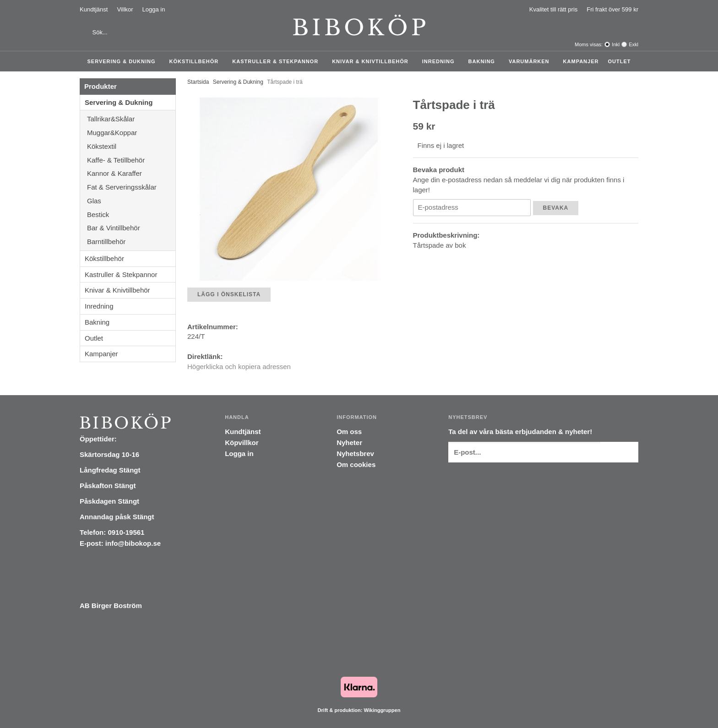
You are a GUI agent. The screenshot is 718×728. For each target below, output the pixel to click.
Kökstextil (131, 146)
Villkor (125, 9)
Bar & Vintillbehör (131, 228)
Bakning (484, 61)
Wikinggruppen (382, 710)
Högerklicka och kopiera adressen (239, 367)
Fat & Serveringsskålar (131, 187)
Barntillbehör (106, 242)
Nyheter (349, 443)
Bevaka (556, 208)
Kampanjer (581, 61)
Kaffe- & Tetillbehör (131, 160)
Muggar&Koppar (131, 133)
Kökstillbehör (196, 61)
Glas (131, 201)
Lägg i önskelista (229, 294)
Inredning (441, 61)
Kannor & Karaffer (131, 173)
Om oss (349, 432)
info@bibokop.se (133, 543)
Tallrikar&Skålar (131, 119)
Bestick (131, 215)
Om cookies (356, 465)
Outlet (619, 61)
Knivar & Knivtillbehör (373, 61)
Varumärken (531, 61)
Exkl (634, 44)
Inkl (616, 44)
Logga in (154, 9)
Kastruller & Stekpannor (277, 61)
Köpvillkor (242, 443)
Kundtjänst (94, 9)
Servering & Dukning (124, 61)
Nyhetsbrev (355, 454)
